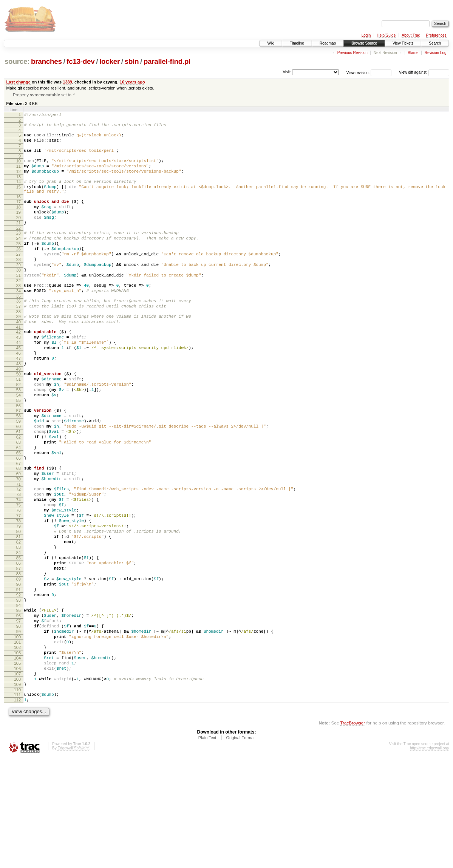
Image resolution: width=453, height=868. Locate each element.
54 (19, 443)
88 (19, 657)
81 (19, 612)
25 (19, 265)
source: (17, 61)
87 (19, 651)
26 (19, 271)
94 (19, 696)
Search (435, 43)
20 (19, 234)
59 (19, 474)
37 (19, 339)
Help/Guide (386, 35)
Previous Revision (353, 53)
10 (19, 167)
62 (19, 493)
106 (17, 771)
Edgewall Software (73, 858)
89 (19, 664)
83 (19, 625)
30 (19, 297)
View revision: (358, 72)
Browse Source (364, 43)
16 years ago (132, 82)
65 (19, 513)
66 (19, 519)
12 (19, 180)
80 (19, 606)
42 (19, 368)
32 (19, 310)
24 (19, 258)
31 (19, 303)
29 (19, 290)
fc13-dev (80, 61)
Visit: (287, 72)
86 (19, 644)
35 (19, 327)
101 (17, 739)
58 (19, 468)
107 (17, 778)
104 (17, 758)
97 (19, 714)
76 (19, 580)
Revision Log (436, 53)
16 (19, 210)
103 (17, 752)
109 (17, 791)
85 (19, 638)
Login (366, 35)
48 (19, 406)
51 (19, 424)
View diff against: (424, 72)
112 (17, 808)
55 (19, 450)
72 (19, 554)
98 (19, 720)
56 (19, 456)
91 (19, 676)
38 (19, 345)
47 (19, 400)
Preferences (436, 35)
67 (19, 525)
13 (19, 187)
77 (19, 587)
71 (19, 550)
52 (19, 431)
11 (19, 174)
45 (19, 387)
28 (19, 284)
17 (19, 215)
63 (19, 500)
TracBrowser (353, 832)
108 (17, 784)
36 (19, 332)
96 (19, 707)
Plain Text (207, 847)
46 (19, 394)
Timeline (297, 43)
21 (19, 241)
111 (17, 802)
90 (19, 670)
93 (19, 689)
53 (19, 437)
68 (19, 530)
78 (19, 593)
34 (19, 321)
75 (19, 574)
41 (19, 363)
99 (19, 726)
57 (19, 461)
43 (19, 374)
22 (19, 247)
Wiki (271, 43)
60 (19, 480)
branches (46, 61)
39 (19, 350)
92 (19, 683)
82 (19, 619)
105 (17, 765)
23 (19, 252)
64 (19, 506)
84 (19, 632)
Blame (413, 53)
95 (19, 701)
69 (19, 537)
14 (19, 192)
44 (19, 381)
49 (19, 413)
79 (19, 599)
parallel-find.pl (167, 61)
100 (17, 733)
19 (19, 228)
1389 (67, 82)
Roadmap (328, 43)
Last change (19, 82)
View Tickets (403, 43)
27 (19, 278)
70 (19, 543)
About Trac (411, 35)
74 (19, 567)
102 (17, 746)
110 (17, 797)
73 (19, 561)
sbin (131, 61)
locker (110, 61)
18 (19, 221)
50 (19, 418)
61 (19, 487)
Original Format (240, 847)
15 (19, 198)
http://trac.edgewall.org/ (430, 858)
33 (19, 315)
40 (19, 357)
